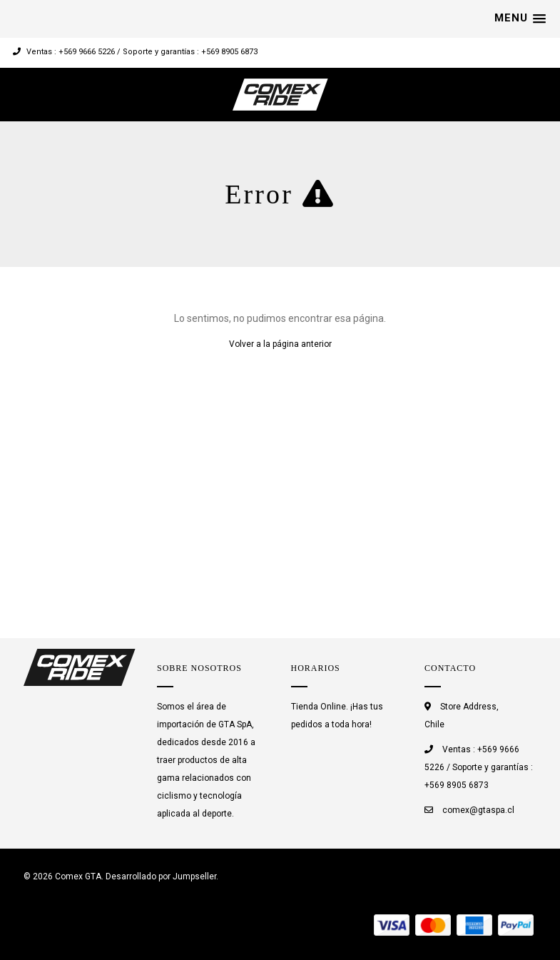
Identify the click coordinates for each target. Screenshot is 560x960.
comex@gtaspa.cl (478, 810)
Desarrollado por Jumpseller (161, 876)
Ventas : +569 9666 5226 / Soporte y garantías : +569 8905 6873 (135, 52)
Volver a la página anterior (280, 344)
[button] (520, 19)
